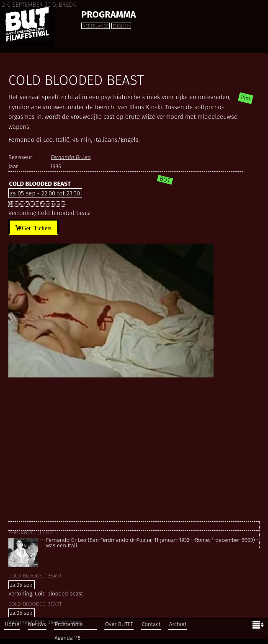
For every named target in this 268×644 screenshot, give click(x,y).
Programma (109, 14)
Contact (151, 624)
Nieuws (37, 624)
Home (12, 624)
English (121, 26)
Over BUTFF (119, 624)
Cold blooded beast (40, 184)
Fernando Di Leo (71, 157)
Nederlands (95, 26)
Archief (178, 624)
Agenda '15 (67, 638)
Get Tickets (37, 227)
